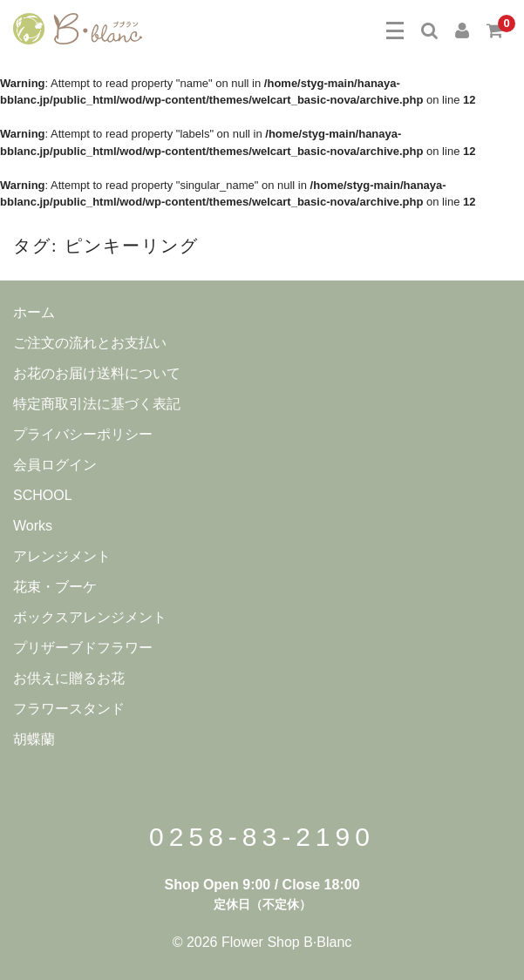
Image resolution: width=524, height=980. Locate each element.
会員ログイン (55, 465)
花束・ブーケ (55, 587)
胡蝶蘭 (34, 739)
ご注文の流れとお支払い (90, 343)
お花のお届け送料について (97, 373)
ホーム (34, 312)
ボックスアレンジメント (90, 617)
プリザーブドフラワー (83, 648)
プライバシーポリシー (83, 434)
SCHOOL (43, 495)
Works (33, 526)
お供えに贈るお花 (69, 678)
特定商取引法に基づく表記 (97, 404)
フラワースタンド (69, 709)
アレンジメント (62, 556)
